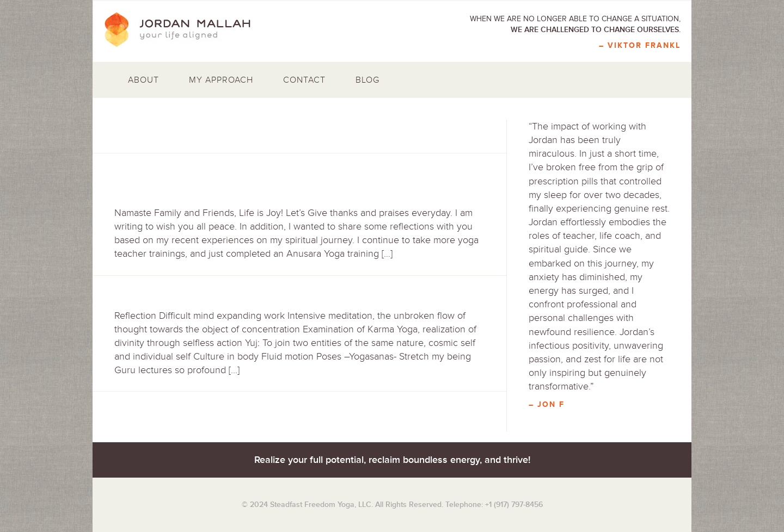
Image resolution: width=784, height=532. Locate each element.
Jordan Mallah (185, 30)
